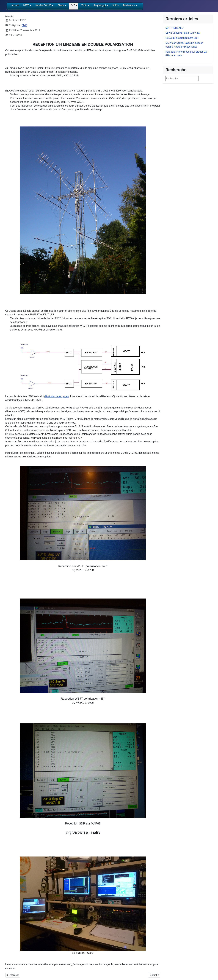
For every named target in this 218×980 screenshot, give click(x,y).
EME (24, 25)
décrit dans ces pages (57, 396)
